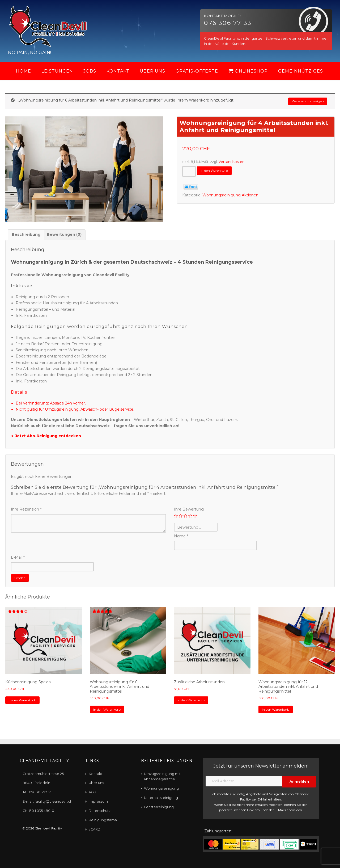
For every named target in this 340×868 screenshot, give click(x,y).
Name (181, 537)
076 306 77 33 (228, 23)
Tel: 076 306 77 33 (37, 792)
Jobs (90, 71)
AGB (92, 792)
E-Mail (18, 559)
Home (24, 71)
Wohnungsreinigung (161, 788)
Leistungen (57, 71)
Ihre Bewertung (189, 511)
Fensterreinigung (159, 807)
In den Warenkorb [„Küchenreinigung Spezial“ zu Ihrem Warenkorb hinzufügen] (26, 704)
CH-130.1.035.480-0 (38, 810)
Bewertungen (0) (64, 236)
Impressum (98, 801)
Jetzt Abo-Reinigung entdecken (48, 437)
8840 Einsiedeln (36, 783)
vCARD (95, 829)
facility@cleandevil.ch (54, 801)
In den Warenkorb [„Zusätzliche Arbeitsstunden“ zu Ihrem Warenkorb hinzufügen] (195, 704)
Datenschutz (100, 810)
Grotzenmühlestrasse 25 (43, 773)
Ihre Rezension (26, 511)
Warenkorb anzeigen (304, 102)
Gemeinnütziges (301, 71)
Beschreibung (26, 236)
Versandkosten (231, 163)
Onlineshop (248, 71)
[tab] (26, 236)
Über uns (152, 71)
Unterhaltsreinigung (161, 797)
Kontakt (118, 71)
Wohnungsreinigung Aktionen (230, 196)
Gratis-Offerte (197, 71)
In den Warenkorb (218, 172)
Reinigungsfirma (103, 820)
